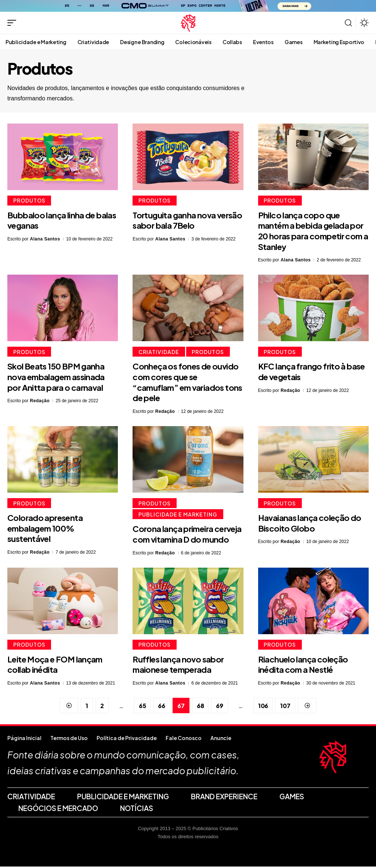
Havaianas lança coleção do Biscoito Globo (310, 524)
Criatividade (159, 352)
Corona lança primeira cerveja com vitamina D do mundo (187, 535)
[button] (14, 23)
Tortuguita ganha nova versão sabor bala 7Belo (187, 221)
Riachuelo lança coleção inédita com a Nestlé (303, 666)
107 (285, 707)
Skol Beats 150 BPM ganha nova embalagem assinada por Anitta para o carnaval (56, 377)
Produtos (30, 201)
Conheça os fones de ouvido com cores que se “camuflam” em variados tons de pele (187, 383)
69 (220, 707)
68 (200, 707)
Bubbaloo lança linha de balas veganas (62, 221)
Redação (40, 401)
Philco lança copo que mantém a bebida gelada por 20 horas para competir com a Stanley (313, 231)
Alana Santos (45, 239)
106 (263, 707)
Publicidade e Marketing (178, 515)
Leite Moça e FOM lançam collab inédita (55, 666)
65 (142, 707)
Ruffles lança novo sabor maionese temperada (178, 666)
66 (162, 707)
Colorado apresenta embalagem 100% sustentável (45, 529)
